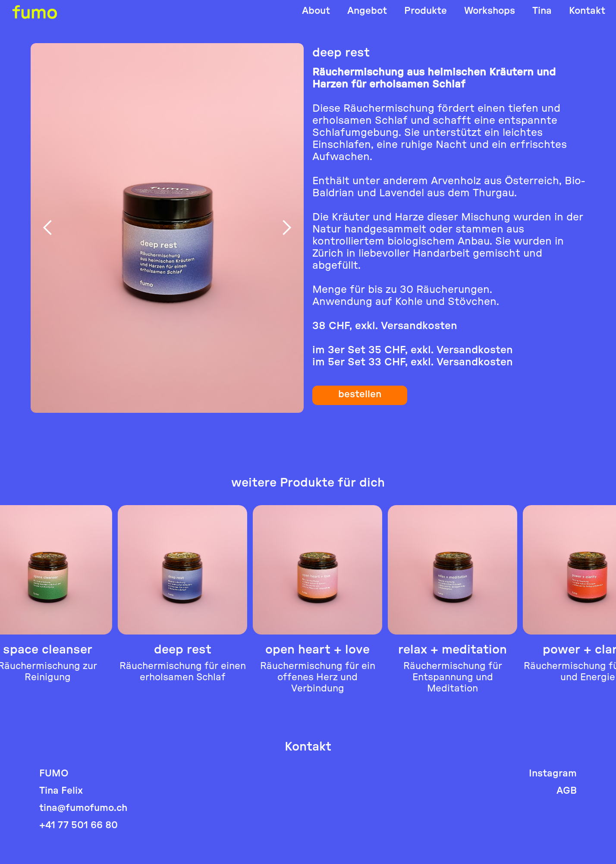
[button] (48, 228)
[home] (35, 12)
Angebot (367, 11)
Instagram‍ (553, 774)
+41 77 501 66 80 (79, 825)
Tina (542, 11)
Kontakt (587, 11)
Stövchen (472, 302)
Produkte (426, 11)
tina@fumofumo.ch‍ (83, 808)
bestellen (360, 394)
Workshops (490, 11)
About (316, 11)
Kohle (409, 302)
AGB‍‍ (567, 791)
